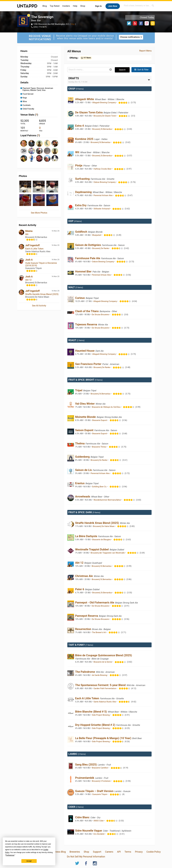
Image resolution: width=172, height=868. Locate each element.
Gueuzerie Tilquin (100, 794)
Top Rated (55, 6)
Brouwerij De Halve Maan (104, 526)
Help (75, 6)
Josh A (29, 260)
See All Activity (39, 306)
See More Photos (39, 213)
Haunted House (85, 351)
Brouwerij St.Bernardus (102, 129)
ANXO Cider (99, 821)
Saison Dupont (85, 430)
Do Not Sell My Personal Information (86, 857)
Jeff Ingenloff (32, 245)
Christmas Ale (84, 576)
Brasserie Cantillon (100, 768)
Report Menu (145, 51)
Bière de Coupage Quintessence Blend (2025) (103, 655)
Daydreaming (84, 192)
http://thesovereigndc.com (153, 23)
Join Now (113, 6)
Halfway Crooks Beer (103, 169)
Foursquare (147, 23)
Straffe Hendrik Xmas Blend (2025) (42, 294)
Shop (83, 6)
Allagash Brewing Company (104, 103)
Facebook (141, 23)
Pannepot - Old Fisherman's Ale (95, 603)
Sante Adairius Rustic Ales (105, 702)
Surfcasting (83, 179)
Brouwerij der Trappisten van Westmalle (108, 553)
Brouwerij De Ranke (101, 248)
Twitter (129, 23)
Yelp (135, 23)
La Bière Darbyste (86, 536)
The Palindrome (85, 672)
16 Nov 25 (55, 231)
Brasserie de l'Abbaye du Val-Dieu (106, 407)
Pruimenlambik (85, 778)
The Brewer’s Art (99, 632)
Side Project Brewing (101, 715)
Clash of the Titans (87, 311)
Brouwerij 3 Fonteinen (101, 781)
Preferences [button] (10, 855)
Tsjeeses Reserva (86, 324)
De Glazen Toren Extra (89, 112)
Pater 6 (80, 589)
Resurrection (83, 629)
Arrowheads (83, 497)
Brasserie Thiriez (99, 447)
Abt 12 (28, 280)
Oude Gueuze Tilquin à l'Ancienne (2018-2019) (41, 264)
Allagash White (85, 99)
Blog (45, 6)
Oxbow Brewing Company (105, 182)
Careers (109, 852)
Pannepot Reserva (87, 616)
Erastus (80, 483)
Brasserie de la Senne (103, 662)
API (119, 852)
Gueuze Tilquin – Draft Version (95, 791)
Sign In (98, 6)
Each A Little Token (34, 249)
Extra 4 (80, 126)
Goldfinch (81, 232)
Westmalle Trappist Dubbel (92, 549)
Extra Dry (81, 205)
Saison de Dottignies (88, 245)
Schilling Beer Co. (100, 487)
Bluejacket (97, 235)
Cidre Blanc (83, 817)
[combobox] (139, 6)
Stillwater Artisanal (102, 209)
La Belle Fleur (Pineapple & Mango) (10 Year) (104, 738)
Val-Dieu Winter (85, 404)
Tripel (79, 390)
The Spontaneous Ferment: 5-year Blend (101, 685)
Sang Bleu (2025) (86, 765)
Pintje (79, 166)
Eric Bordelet (99, 834)
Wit (27, 234)
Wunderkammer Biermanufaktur (107, 500)
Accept (29, 861)
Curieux (80, 298)
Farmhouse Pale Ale (88, 258)
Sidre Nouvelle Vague (89, 831)
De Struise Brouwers (101, 315)
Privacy (139, 852)
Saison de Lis (84, 470)
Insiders (66, 6)
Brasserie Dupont (100, 420)
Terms (128, 852)
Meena (29, 231)
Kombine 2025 (85, 139)
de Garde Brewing (100, 675)
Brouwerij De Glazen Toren (105, 116)
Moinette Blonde (86, 417)
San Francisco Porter (89, 364)
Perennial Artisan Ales (103, 195)
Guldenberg (83, 457)
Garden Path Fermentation (105, 688)
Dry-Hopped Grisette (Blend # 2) (96, 725)
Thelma (80, 443)
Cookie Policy (154, 852)
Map (73, 24)
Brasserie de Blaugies (102, 540)
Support (97, 852)
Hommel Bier (84, 272)
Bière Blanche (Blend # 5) (91, 712)
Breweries (75, 852)
